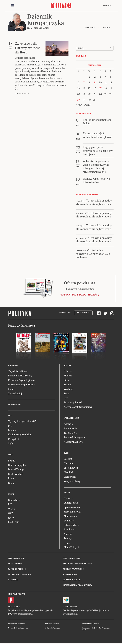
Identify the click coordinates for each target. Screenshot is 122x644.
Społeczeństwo (72, 507)
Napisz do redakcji (17, 570)
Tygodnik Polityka (18, 371)
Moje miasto (70, 516)
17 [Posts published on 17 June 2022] (100, 89)
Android (16, 607)
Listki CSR (14, 522)
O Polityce (13, 580)
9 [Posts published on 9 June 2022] (95, 83)
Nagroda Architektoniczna (78, 407)
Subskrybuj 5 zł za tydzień (78, 295)
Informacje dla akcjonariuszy (78, 586)
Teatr (67, 394)
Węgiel (12, 509)
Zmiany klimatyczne (75, 438)
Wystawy (69, 389)
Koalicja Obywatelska (20, 435)
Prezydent (14, 439)
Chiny (11, 483)
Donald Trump (16, 470)
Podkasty (69, 521)
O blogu (107, 28)
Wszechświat (71, 429)
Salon (11, 389)
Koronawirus (15, 405)
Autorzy (68, 534)
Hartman (69, 464)
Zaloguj (107, 6)
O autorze (90, 28)
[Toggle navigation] (12, 6)
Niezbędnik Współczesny (21, 385)
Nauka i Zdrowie (71, 419)
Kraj (10, 416)
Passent (68, 459)
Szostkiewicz (71, 468)
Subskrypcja (83, 313)
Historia (68, 498)
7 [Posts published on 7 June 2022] (84, 83)
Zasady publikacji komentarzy (77, 564)
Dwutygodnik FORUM (17, 624)
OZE (11, 514)
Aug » (88, 105)
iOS (10, 607)
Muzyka (68, 376)
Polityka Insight (52, 624)
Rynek (11, 495)
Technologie (70, 433)
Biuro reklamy (15, 564)
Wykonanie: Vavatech (52, 628)
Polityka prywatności (74, 570)
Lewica (12, 430)
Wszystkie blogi (72, 481)
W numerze (13, 366)
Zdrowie (68, 424)
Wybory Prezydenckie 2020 (23, 421)
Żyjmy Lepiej (15, 394)
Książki (68, 371)
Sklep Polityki (71, 548)
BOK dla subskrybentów (20, 575)
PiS (10, 426)
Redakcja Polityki (17, 559)
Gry (66, 398)
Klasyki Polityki (72, 512)
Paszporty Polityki (74, 403)
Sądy (11, 444)
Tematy (68, 539)
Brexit (11, 461)
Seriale (68, 385)
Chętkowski (70, 477)
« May (79, 105)
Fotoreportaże (71, 525)
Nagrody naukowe (73, 442)
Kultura (68, 366)
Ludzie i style (71, 503)
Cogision (17, 628)
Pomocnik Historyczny (20, 376)
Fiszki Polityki (70, 607)
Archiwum (69, 530)
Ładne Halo (24, 628)
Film (66, 380)
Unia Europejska (17, 465)
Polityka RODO (70, 575)
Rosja (11, 479)
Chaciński (69, 472)
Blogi (66, 454)
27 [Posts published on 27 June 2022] (78, 100)
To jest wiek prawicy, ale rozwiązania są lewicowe (94, 203)
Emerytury (14, 500)
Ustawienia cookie (72, 580)
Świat (11, 455)
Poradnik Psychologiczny (21, 380)
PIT (10, 505)
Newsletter (65, 313)
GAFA (11, 518)
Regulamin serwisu (72, 559)
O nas (67, 543)
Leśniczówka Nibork (91, 624)
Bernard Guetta (22, 94)
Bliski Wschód (16, 474)
